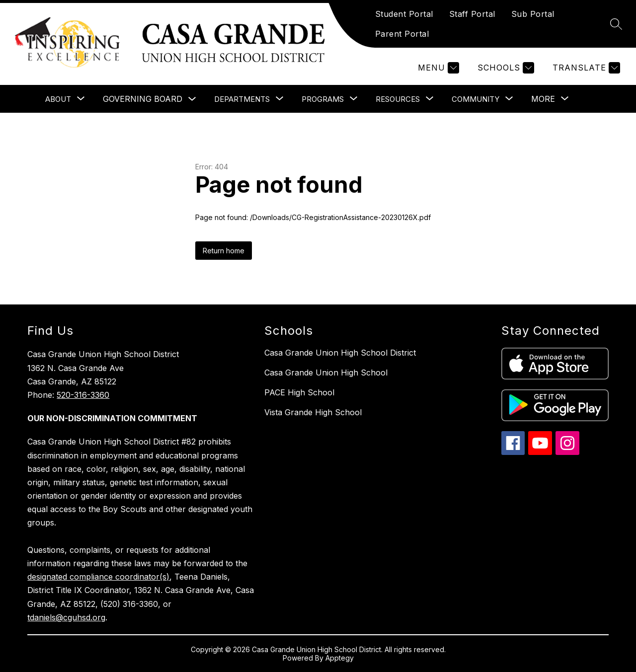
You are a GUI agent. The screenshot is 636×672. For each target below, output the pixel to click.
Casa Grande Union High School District (340, 353)
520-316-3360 (83, 395)
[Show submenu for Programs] (323, 99)
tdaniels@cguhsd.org (66, 617)
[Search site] (616, 24)
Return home (224, 251)
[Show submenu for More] (543, 99)
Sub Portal (533, 14)
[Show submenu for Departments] (242, 99)
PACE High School (299, 392)
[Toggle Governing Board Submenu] (192, 99)
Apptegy (340, 658)
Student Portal (404, 14)
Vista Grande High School (313, 412)
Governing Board (143, 99)
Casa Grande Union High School (326, 373)
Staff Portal (472, 14)
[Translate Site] (585, 68)
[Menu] (437, 68)
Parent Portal (402, 34)
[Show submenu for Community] (476, 99)
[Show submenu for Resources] (398, 99)
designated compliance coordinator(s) (98, 577)
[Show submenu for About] (58, 99)
